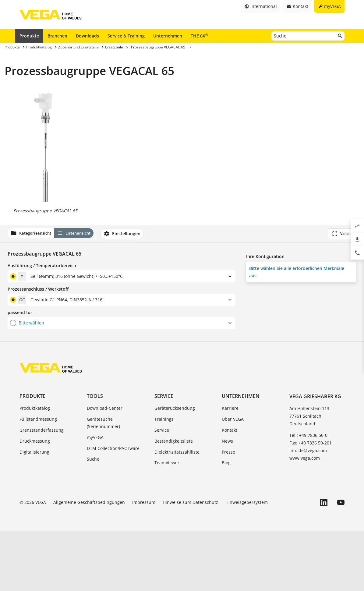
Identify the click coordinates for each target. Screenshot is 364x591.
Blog (226, 523)
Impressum (144, 563)
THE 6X (199, 36)
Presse (228, 512)
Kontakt (230, 490)
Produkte (29, 36)
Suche (93, 519)
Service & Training (126, 36)
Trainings (164, 479)
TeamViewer (167, 523)
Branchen (57, 36)
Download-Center (105, 468)
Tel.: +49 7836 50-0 (308, 495)
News (227, 501)
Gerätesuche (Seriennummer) (103, 483)
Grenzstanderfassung (42, 490)
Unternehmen (168, 36)
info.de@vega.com (308, 511)
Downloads (87, 36)
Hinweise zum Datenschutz (190, 563)
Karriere (230, 468)
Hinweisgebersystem (247, 563)
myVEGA (95, 498)
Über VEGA (233, 479)
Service (164, 456)
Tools (95, 456)
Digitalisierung (34, 512)
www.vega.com (305, 518)
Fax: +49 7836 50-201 (311, 503)
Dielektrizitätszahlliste (177, 512)
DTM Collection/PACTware (113, 508)
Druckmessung (35, 501)
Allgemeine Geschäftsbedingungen (89, 563)
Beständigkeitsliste (174, 501)
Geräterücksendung (175, 468)
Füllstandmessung (38, 479)
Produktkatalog (35, 468)
